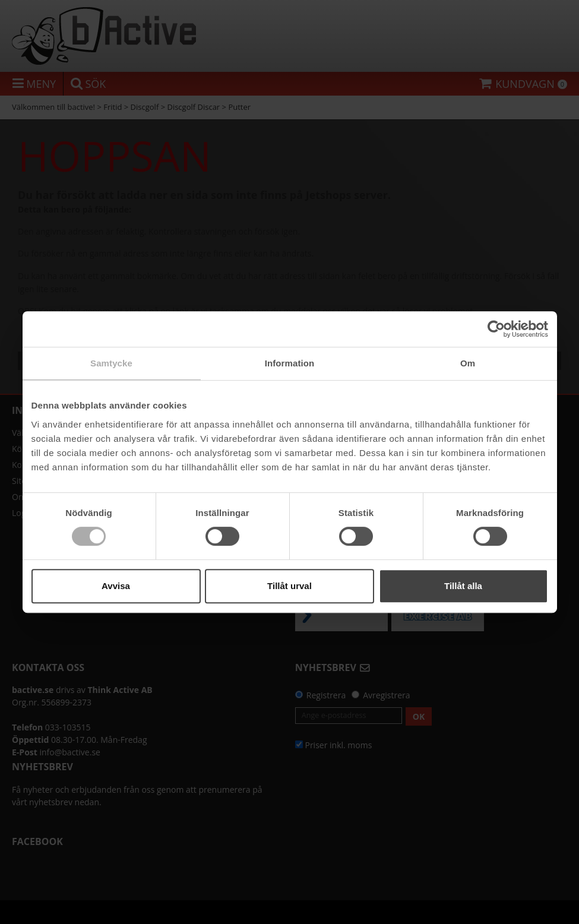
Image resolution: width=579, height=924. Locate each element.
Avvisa (116, 586)
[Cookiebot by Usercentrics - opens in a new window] (496, 329)
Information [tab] (290, 363)
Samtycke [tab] (111, 363)
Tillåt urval (289, 586)
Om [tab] (468, 363)
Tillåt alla (463, 586)
